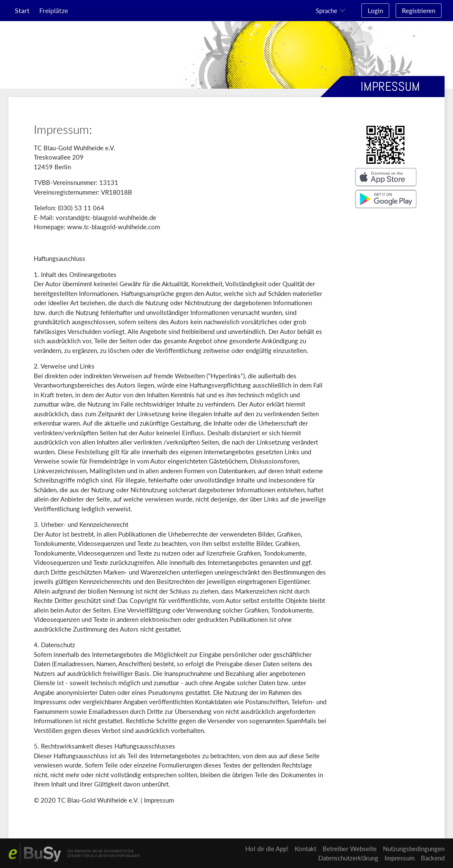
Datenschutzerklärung (348, 858)
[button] (332, 11)
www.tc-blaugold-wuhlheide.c (109, 227)
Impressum (159, 800)
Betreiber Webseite (350, 849)
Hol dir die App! (267, 849)
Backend (433, 858)
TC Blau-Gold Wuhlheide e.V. (98, 800)
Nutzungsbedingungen (414, 849)
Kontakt (305, 849)
